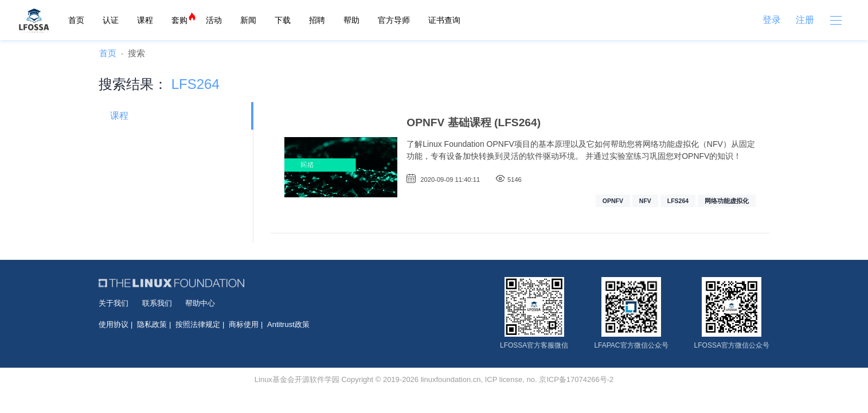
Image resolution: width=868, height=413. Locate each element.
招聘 (317, 20)
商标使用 (244, 324)
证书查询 (444, 20)
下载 (283, 20)
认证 (111, 20)
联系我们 (157, 303)
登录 (772, 20)
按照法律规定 (198, 324)
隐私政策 (152, 324)
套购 (179, 20)
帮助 (351, 20)
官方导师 (394, 20)
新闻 (248, 20)
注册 (805, 20)
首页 (76, 20)
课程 (145, 20)
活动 (214, 20)
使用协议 (114, 324)
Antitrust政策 (288, 324)
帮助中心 (200, 303)
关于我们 (114, 303)
